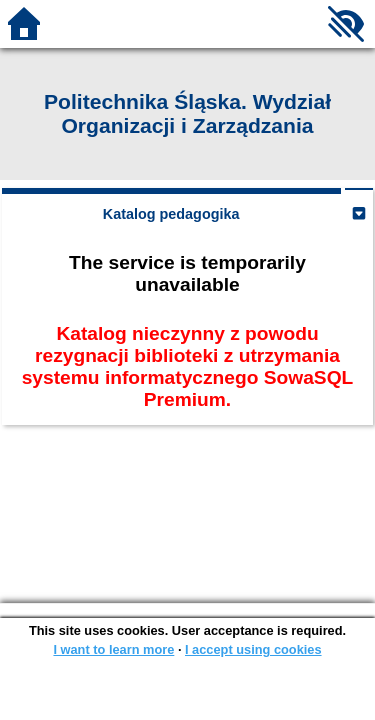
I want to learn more (113, 649)
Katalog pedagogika (171, 214)
